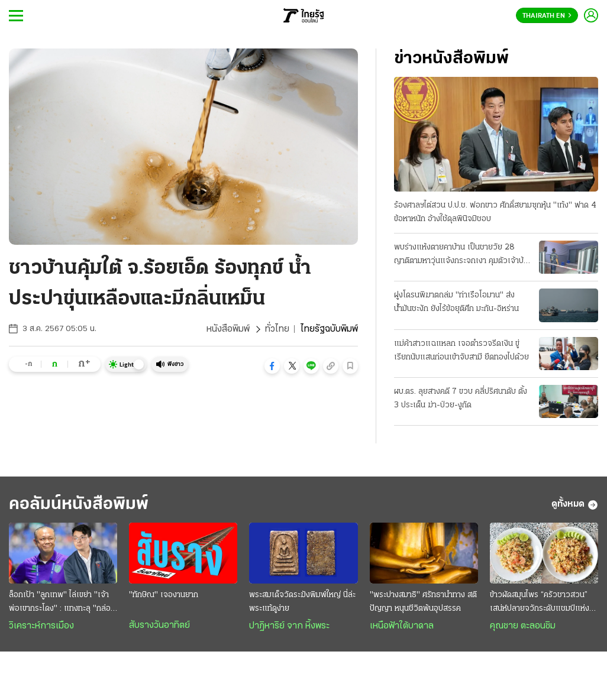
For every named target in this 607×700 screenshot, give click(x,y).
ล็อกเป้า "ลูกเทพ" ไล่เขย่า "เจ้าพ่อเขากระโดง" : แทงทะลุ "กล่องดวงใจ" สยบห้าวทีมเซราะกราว (62, 603)
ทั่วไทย (277, 329)
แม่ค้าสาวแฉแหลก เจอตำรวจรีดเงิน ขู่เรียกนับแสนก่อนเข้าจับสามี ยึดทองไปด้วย (461, 351)
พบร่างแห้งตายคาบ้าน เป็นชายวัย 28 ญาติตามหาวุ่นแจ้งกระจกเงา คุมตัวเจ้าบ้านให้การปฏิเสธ (463, 255)
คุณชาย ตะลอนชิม (523, 626)
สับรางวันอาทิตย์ (159, 626)
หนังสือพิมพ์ (228, 329)
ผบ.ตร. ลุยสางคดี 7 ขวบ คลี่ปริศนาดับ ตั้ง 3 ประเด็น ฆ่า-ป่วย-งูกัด (461, 398)
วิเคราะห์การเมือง (41, 626)
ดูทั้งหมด (575, 505)
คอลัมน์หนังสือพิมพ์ (79, 505)
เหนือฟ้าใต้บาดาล (402, 626)
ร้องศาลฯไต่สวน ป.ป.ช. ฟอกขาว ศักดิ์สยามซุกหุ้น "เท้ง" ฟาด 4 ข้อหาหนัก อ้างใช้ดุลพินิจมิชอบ (495, 212)
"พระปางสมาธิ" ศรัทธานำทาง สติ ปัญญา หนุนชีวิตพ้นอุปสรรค (423, 602)
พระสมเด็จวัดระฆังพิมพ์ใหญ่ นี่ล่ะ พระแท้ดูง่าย (302, 602)
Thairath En (547, 16)
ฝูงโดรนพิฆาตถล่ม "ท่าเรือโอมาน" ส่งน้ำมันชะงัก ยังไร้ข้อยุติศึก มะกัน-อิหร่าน (456, 302)
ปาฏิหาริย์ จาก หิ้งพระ (289, 626)
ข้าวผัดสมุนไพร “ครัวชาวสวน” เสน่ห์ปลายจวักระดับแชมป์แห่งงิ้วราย (544, 603)
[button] (272, 366)
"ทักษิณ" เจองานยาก (164, 595)
